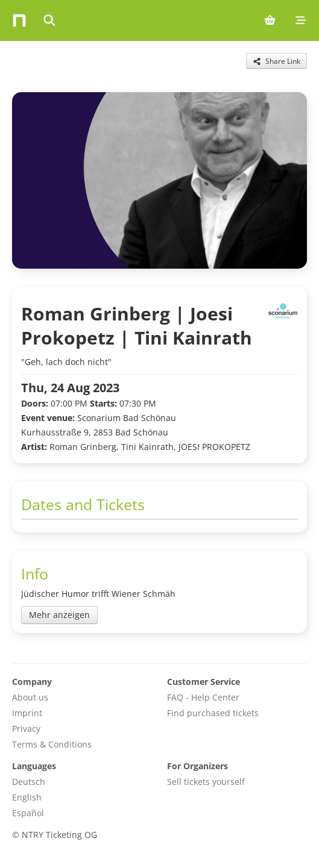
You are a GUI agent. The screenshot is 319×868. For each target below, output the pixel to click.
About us (30, 697)
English (27, 797)
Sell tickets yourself (206, 782)
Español (28, 813)
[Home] (19, 20)
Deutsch (29, 782)
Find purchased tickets (213, 713)
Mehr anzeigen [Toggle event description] (59, 615)
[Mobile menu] (301, 20)
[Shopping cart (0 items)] (270, 20)
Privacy (26, 729)
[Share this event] (276, 61)
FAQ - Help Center (203, 697)
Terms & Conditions (52, 744)
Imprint (27, 713)
